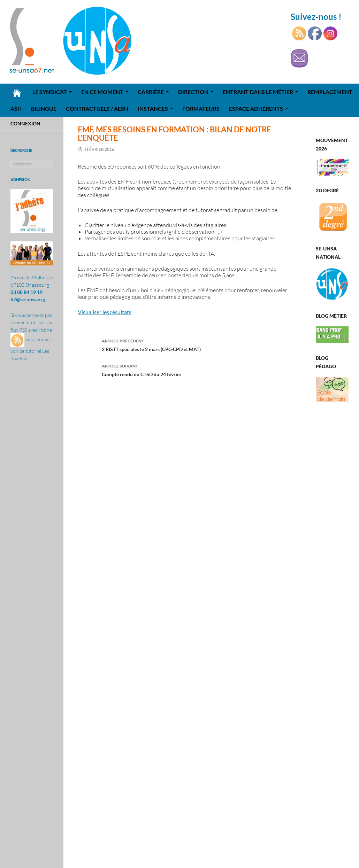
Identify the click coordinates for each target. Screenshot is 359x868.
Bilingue (44, 108)
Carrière (151, 92)
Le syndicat (50, 92)
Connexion (25, 123)
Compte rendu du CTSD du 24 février (184, 370)
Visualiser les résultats (105, 312)
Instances (153, 108)
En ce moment (102, 92)
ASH (16, 108)
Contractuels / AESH (97, 108)
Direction (193, 92)
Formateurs (201, 108)
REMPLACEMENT (330, 92)
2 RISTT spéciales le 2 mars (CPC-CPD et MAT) (184, 344)
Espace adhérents (256, 108)
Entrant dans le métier (258, 92)
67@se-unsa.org (28, 299)
